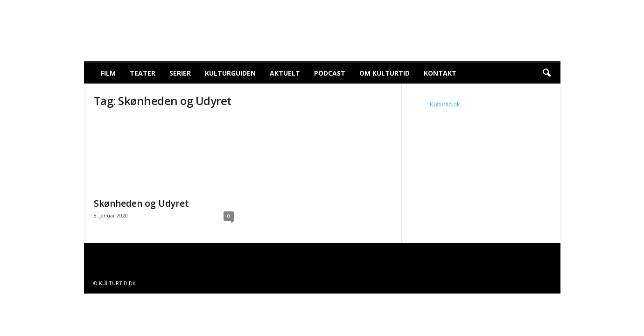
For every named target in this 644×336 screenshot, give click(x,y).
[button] (546, 73)
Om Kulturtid (385, 73)
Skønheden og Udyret (141, 203)
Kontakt (440, 73)
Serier (180, 73)
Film (108, 73)
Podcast (330, 73)
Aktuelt (285, 73)
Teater (143, 73)
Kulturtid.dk (445, 104)
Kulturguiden (230, 73)
